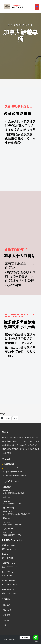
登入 (5, 625)
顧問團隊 (7, 615)
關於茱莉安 (7, 610)
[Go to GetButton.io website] (36, 642)
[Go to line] (36, 637)
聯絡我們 (7, 605)
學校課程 (7, 620)
